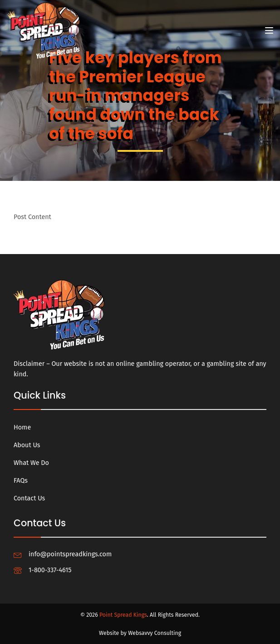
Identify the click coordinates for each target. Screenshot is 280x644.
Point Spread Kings (123, 615)
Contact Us (29, 498)
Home (22, 427)
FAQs (21, 481)
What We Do (31, 463)
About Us (27, 445)
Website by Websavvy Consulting (140, 633)
